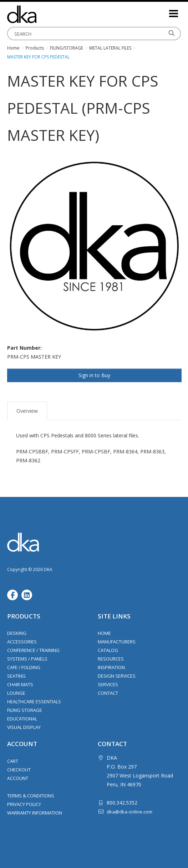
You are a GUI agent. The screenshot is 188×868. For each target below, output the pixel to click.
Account (18, 778)
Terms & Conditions (31, 796)
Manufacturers (117, 642)
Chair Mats (20, 684)
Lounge (16, 693)
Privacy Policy (24, 804)
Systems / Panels (27, 659)
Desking (17, 633)
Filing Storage (25, 710)
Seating (16, 676)
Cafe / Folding (24, 667)
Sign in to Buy (94, 375)
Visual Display (24, 727)
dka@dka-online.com (129, 812)
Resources (111, 659)
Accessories (22, 642)
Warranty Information (35, 813)
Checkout (19, 770)
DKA (43, 14)
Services (108, 684)
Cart (13, 761)
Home (104, 633)
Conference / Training (33, 650)
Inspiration (111, 667)
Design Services (117, 676)
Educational (22, 719)
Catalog (108, 650)
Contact (108, 693)
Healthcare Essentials (34, 702)
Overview (27, 411)
